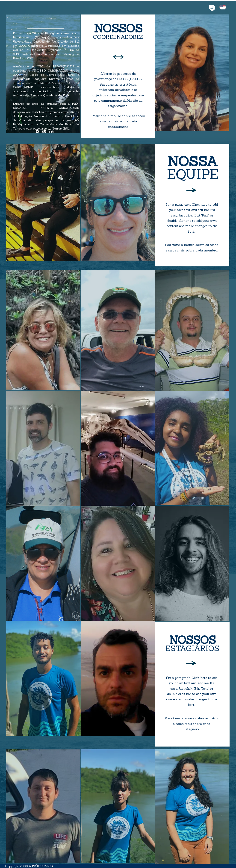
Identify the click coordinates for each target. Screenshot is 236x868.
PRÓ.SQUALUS (42, 866)
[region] (43, 74)
